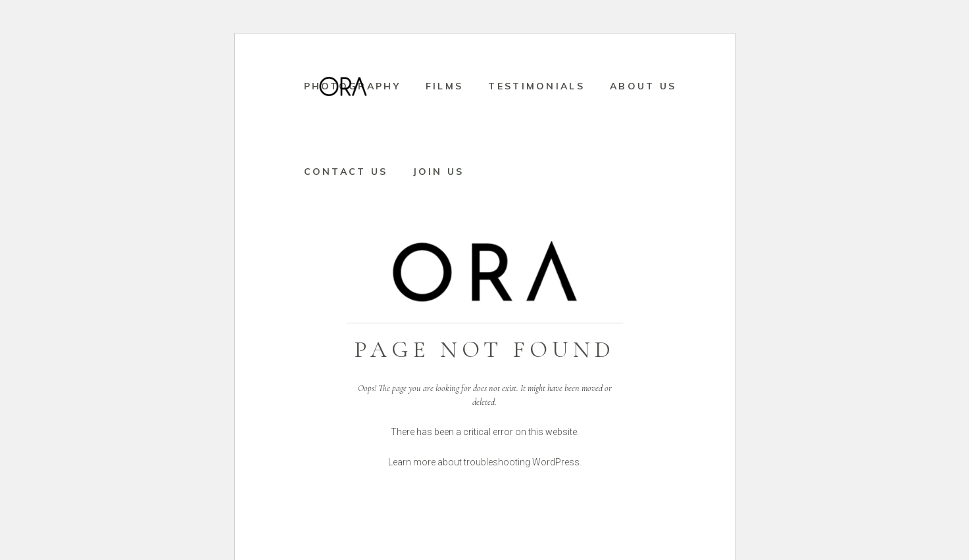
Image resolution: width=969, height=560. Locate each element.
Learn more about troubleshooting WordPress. (485, 462)
